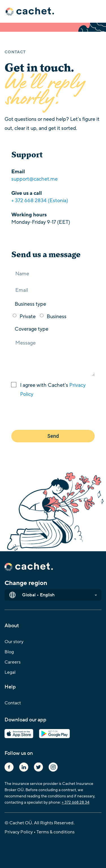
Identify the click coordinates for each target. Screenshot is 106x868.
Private (28, 316)
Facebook (9, 767)
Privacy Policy (19, 832)
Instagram (53, 767)
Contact (13, 703)
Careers (13, 662)
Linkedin (24, 767)
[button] (53, 12)
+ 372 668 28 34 (75, 802)
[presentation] (54, 414)
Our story (14, 642)
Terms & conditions (56, 832)
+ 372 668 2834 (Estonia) (40, 200)
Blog (9, 652)
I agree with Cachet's (53, 390)
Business (57, 316)
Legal (10, 672)
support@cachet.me (34, 179)
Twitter (38, 767)
